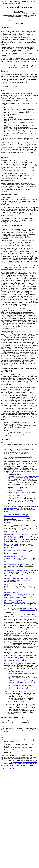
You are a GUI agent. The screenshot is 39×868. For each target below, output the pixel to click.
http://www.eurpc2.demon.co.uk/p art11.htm (17, 516)
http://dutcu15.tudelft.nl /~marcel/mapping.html (18, 579)
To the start (4, 769)
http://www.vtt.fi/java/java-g (28, 610)
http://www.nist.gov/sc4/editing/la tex (18, 497)
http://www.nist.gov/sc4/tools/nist (17, 496)
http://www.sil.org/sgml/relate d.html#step (16, 602)
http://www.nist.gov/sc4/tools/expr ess (19, 491)
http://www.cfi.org (9, 585)
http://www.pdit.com (10, 519)
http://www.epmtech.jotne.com (13, 565)
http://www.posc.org (21, 629)
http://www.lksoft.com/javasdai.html (18, 689)
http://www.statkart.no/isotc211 (19, 635)
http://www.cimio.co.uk (11, 544)
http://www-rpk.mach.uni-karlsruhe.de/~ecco (17, 535)
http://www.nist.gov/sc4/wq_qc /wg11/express (21, 478)
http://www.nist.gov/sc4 (11, 470)
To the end (17, 3)
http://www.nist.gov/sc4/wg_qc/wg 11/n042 (20, 687)
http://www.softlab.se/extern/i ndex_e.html (25, 616)
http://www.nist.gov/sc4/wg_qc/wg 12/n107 (17, 661)
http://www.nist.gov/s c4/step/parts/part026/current (22, 683)
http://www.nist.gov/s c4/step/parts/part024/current (22, 678)
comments (27, 60)
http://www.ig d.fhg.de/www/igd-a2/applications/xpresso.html (14, 558)
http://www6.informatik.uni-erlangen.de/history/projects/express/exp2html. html (19, 594)
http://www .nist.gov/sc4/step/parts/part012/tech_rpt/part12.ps (22, 672)
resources (3, 63)
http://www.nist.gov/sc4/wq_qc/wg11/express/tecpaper (23, 476)
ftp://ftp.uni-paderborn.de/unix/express (15, 550)
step (22, 47)
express (28, 47)
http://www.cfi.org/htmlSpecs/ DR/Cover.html (17, 588)
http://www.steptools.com (11, 525)
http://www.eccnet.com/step (12, 601)
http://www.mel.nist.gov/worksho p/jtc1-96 (16, 571)
